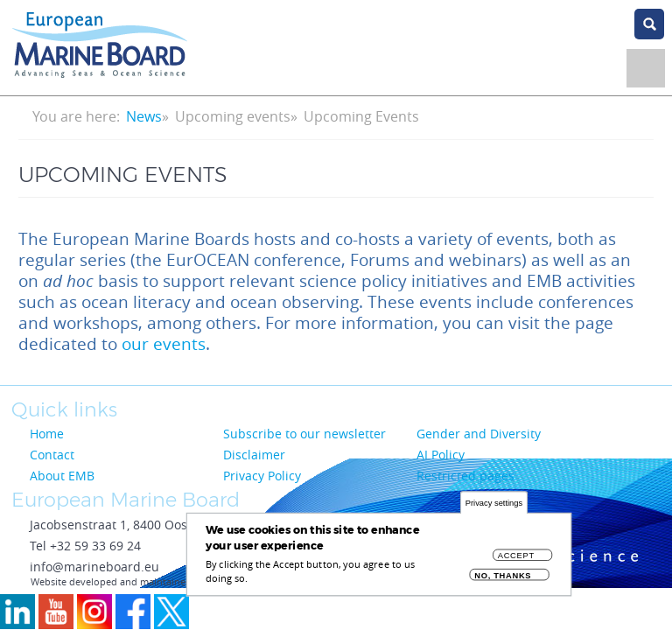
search (649, 24)
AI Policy (441, 455)
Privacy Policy (262, 476)
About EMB (62, 476)
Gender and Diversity (479, 434)
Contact (52, 455)
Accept (516, 560)
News (144, 116)
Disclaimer (254, 455)
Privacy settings (494, 507)
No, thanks (503, 580)
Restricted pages (465, 476)
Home (47, 434)
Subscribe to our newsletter (304, 434)
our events (164, 344)
